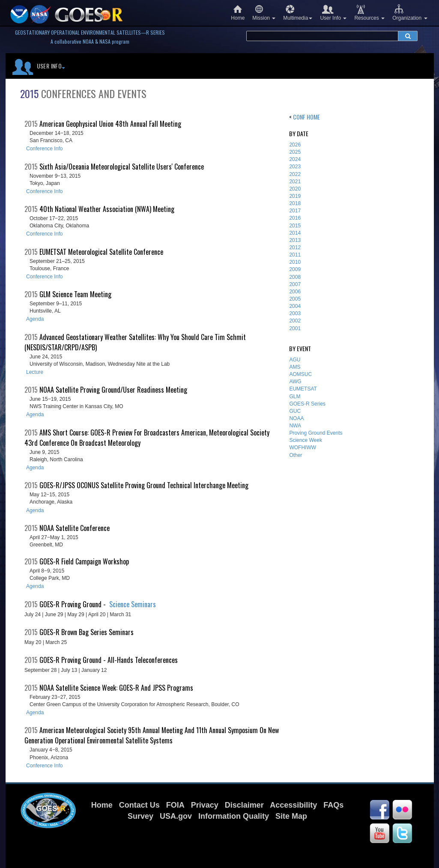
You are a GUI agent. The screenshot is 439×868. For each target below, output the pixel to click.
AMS (295, 367)
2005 (295, 299)
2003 (295, 313)
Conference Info (44, 149)
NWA (295, 426)
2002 (295, 321)
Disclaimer (244, 805)
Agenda (35, 319)
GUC (295, 411)
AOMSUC (300, 374)
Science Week (305, 440)
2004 (295, 306)
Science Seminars (133, 604)
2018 (295, 203)
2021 (295, 182)
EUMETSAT (303, 389)
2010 (295, 262)
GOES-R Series (307, 404)
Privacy (205, 805)
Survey (140, 816)
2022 (295, 174)
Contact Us (139, 805)
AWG (295, 382)
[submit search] (408, 36)
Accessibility (293, 805)
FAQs (333, 805)
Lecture (35, 372)
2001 (295, 328)
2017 (295, 211)
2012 (295, 248)
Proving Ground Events (316, 433)
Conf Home (306, 117)
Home (238, 13)
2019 (295, 196)
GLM (295, 397)
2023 (295, 167)
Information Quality (234, 816)
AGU (295, 360)
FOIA (175, 805)
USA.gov (176, 816)
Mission (264, 13)
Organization (410, 13)
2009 (295, 269)
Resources (369, 13)
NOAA (296, 418)
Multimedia (298, 13)
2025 (295, 152)
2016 (295, 218)
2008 (295, 277)
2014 (295, 233)
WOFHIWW (303, 447)
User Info (333, 13)
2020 (295, 189)
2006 (295, 292)
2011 (295, 255)
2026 (295, 145)
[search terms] (322, 36)
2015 (295, 226)
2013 (295, 240)
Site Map (291, 816)
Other (296, 455)
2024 (295, 159)
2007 (295, 284)
